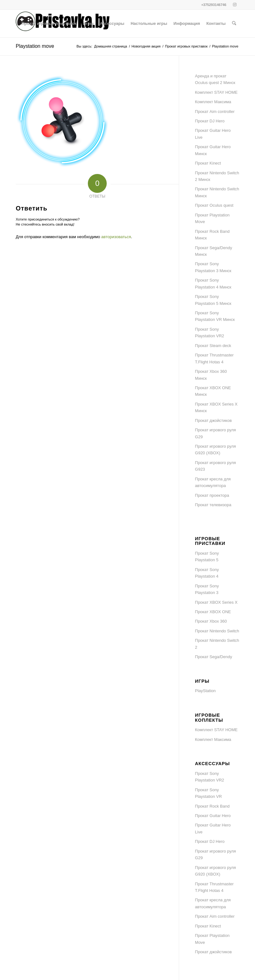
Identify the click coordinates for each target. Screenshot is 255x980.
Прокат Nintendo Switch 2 (217, 644)
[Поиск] (234, 24)
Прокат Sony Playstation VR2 (210, 333)
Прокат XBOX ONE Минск (213, 391)
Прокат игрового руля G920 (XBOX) (215, 450)
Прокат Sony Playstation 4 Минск (213, 283)
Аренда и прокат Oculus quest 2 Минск (215, 79)
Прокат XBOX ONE (213, 612)
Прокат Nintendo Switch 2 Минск (217, 176)
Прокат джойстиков (213, 420)
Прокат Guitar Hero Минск (213, 150)
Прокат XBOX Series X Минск (216, 407)
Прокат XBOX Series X (216, 602)
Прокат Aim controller (215, 112)
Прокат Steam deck (213, 346)
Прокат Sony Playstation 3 (207, 589)
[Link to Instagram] (235, 5)
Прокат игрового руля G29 (215, 433)
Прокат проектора (212, 495)
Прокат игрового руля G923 (215, 466)
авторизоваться (116, 237)
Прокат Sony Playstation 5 (207, 557)
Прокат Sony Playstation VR (208, 793)
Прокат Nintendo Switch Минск (217, 192)
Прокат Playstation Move (212, 218)
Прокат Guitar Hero (213, 816)
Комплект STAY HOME (216, 92)
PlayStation (205, 691)
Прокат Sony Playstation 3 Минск (213, 267)
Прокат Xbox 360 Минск (211, 375)
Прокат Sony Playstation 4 (207, 573)
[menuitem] (49, 24)
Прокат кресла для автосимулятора (213, 482)
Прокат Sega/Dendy (213, 657)
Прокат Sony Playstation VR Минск (215, 316)
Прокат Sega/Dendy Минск (213, 251)
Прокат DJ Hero (210, 121)
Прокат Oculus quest (214, 205)
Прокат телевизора (213, 505)
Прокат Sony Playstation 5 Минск (213, 300)
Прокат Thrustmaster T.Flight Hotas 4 (214, 358)
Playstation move (35, 46)
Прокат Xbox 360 (211, 621)
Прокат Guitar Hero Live (213, 134)
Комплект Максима (213, 102)
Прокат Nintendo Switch (217, 631)
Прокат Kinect (208, 163)
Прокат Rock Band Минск (212, 235)
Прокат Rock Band (212, 806)
